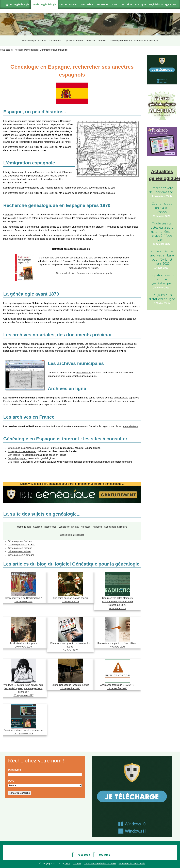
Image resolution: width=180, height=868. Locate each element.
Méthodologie (28, 39)
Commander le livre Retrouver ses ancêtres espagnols (84, 271)
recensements (84, 370)
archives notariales (99, 342)
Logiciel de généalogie (16, 4)
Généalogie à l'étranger (147, 39)
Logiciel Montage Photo (163, 4)
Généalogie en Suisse (19, 549)
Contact (77, 861)
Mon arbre (87, 4)
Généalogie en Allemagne (21, 553)
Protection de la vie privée (132, 861)
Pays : (12, 778)
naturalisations (131, 424)
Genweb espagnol (17, 456)
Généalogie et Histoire (121, 39)
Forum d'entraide (122, 4)
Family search (10, 399)
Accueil (19, 47)
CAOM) (84, 185)
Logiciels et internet (73, 39)
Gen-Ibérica (14, 453)
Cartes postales (68, 4)
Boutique (140, 4)
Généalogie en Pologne (20, 546)
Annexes (102, 39)
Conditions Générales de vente (100, 861)
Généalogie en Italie (18, 535)
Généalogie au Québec (20, 539)
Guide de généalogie (44, 4)
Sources (41, 39)
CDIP (67, 861)
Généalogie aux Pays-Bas (21, 542)
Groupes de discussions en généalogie (28, 446)
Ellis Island (13, 459)
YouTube (100, 852)
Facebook (80, 852)
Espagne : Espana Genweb (22, 449)
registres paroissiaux (20, 301)
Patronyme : (15, 767)
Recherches (54, 39)
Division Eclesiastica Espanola (86, 316)
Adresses (90, 39)
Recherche (102, 4)
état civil (9, 212)
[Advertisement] (162, 364)
